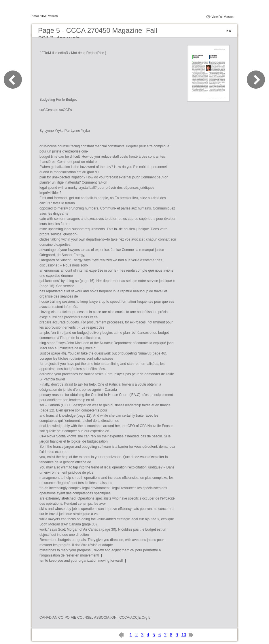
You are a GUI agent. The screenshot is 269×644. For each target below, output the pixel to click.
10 (184, 635)
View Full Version (222, 17)
